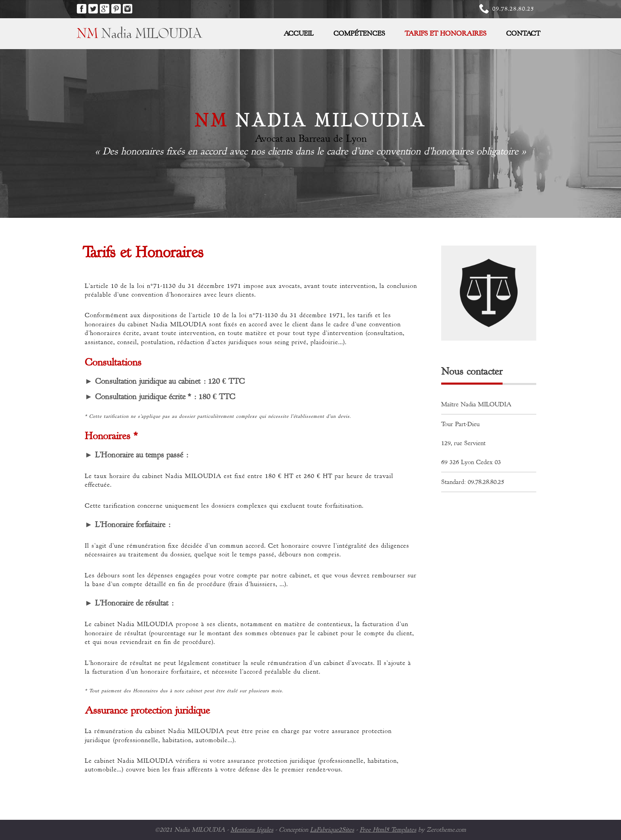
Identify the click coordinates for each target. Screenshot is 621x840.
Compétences (359, 33)
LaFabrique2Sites (332, 830)
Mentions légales (252, 830)
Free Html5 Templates (388, 830)
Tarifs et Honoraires (446, 33)
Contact (523, 33)
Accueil (299, 33)
